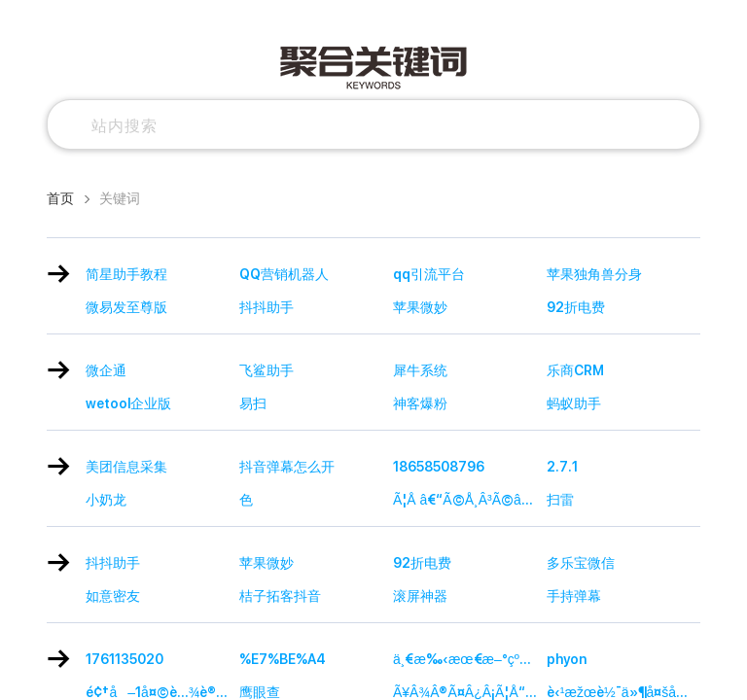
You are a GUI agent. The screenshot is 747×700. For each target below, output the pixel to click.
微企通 (106, 370)
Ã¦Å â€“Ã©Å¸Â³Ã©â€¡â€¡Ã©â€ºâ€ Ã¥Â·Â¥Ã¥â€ (470, 500)
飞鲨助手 (267, 370)
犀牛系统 (420, 370)
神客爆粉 (420, 403)
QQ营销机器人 (284, 274)
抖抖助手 (267, 307)
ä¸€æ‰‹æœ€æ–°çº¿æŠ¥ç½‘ (470, 659)
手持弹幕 (574, 596)
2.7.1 (562, 467)
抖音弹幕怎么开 (287, 467)
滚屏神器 (420, 596)
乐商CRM (575, 370)
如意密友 (113, 596)
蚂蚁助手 (574, 403)
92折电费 (576, 307)
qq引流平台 (429, 274)
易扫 (253, 403)
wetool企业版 (128, 403)
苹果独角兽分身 (594, 274)
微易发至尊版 (126, 307)
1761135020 (124, 659)
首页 (60, 198)
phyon (567, 659)
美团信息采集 (126, 467)
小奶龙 (106, 500)
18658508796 (439, 467)
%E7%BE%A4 (283, 659)
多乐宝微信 (581, 563)
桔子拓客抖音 (280, 596)
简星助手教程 (126, 274)
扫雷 (560, 500)
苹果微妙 (420, 307)
